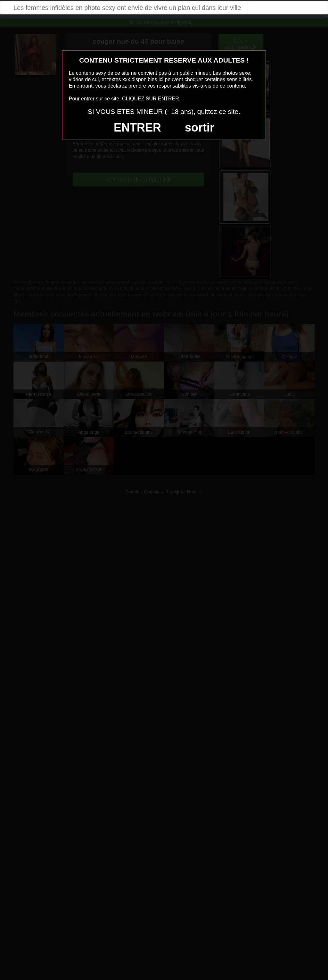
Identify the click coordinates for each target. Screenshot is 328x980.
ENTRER (137, 128)
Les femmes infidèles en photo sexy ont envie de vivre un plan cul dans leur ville (127, 8)
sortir (200, 128)
